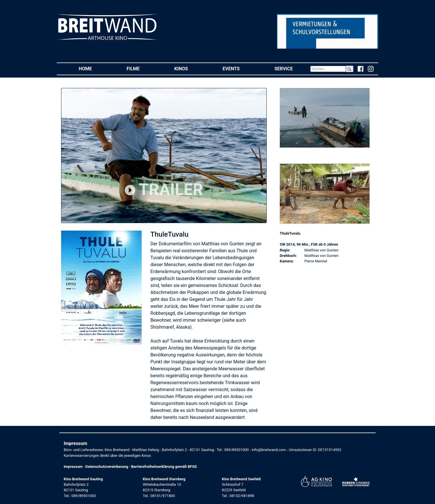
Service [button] (292, 68)
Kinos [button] (190, 68)
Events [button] (240, 68)
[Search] (328, 69)
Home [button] (94, 68)
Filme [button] (142, 68)
